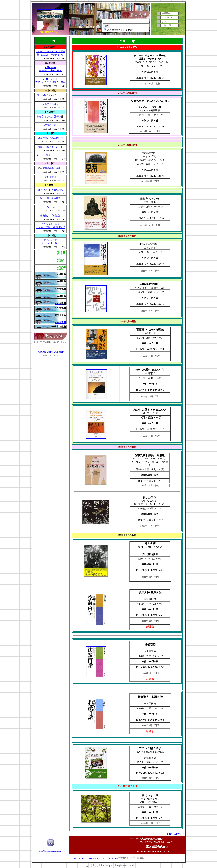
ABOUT (76, 858)
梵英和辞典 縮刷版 (53, 168)
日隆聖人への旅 (50, 104)
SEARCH (97, 858)
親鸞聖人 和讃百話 (50, 216)
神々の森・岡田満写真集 (50, 190)
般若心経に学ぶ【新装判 (49, 117)
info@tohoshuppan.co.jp (50, 851)
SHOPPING (86, 858)
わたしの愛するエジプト (50, 147)
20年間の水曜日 (50, 125)
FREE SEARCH (109, 858)
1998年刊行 (61, 322)
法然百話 (50, 207)
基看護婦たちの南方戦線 (50, 138)
